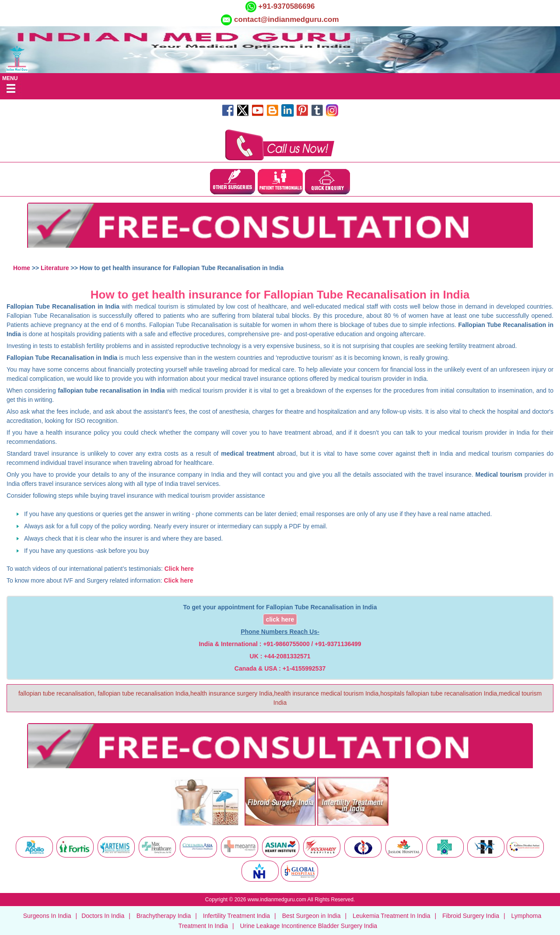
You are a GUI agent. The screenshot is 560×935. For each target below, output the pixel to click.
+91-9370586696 (286, 6)
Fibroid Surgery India (471, 916)
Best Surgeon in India (311, 916)
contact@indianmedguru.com (287, 19)
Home (22, 268)
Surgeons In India (47, 916)
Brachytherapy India (164, 916)
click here (280, 619)
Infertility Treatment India (236, 916)
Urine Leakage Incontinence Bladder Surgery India (308, 926)
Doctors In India (103, 916)
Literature (55, 268)
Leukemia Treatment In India (391, 916)
